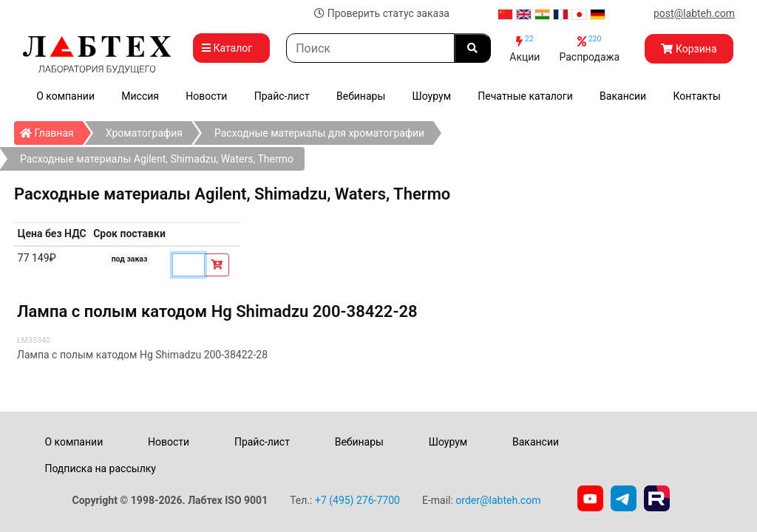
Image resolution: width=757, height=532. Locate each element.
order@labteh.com (498, 500)
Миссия (140, 96)
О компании (65, 96)
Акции (525, 48)
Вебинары (361, 96)
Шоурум (432, 96)
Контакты (697, 96)
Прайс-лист (282, 96)
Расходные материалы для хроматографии (319, 133)
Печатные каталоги (525, 96)
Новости (206, 96)
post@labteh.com (694, 13)
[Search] (370, 48)
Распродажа (589, 48)
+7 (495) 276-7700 (357, 500)
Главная (51, 130)
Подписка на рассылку (100, 468)
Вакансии (623, 96)
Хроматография (144, 133)
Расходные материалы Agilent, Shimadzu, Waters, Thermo (157, 159)
